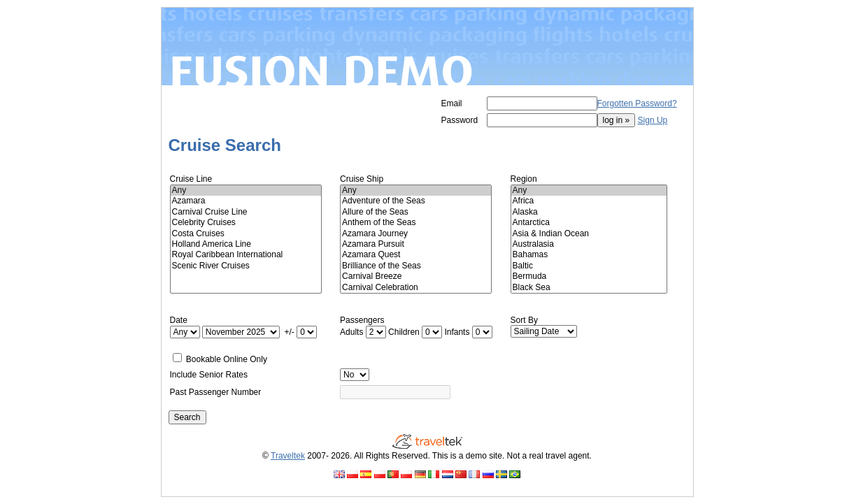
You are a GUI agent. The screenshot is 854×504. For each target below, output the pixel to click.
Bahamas (589, 255)
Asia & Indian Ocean (589, 234)
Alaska (589, 212)
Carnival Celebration (416, 288)
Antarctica (589, 223)
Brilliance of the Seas (416, 266)
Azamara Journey (416, 234)
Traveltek (288, 456)
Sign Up (653, 120)
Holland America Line (246, 244)
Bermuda (589, 276)
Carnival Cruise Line (246, 212)
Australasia (589, 244)
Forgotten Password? (637, 103)
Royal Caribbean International (246, 255)
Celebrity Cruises (246, 223)
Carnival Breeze (416, 276)
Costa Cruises (246, 234)
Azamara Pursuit (416, 244)
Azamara (246, 201)
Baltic (589, 266)
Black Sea (589, 288)
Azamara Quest (416, 255)
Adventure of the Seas (416, 201)
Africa (589, 201)
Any (246, 190)
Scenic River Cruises (246, 266)
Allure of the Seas (416, 212)
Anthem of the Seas (416, 223)
